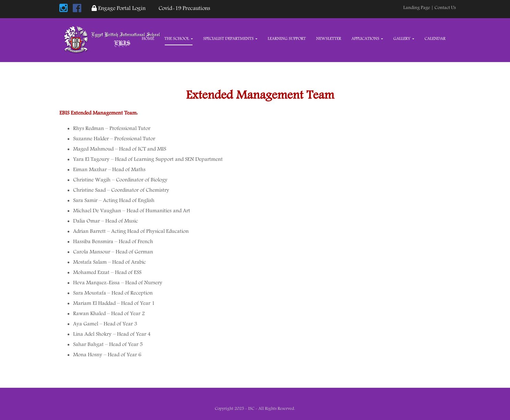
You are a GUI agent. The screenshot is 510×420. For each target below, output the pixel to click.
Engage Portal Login (119, 9)
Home (148, 39)
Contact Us (445, 8)
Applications (367, 39)
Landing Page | (419, 8)
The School (179, 39)
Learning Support (287, 39)
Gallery (404, 39)
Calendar (435, 39)
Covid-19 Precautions (183, 9)
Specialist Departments (230, 39)
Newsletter (329, 39)
